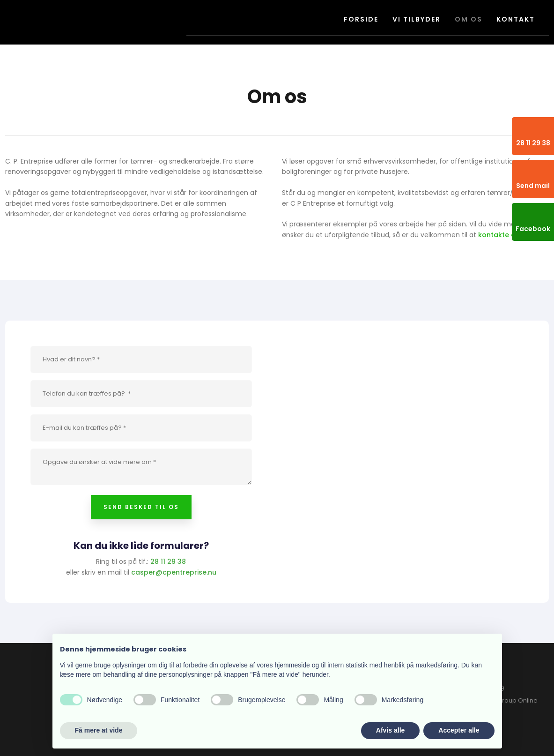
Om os (469, 19)
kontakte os (499, 235)
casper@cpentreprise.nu (174, 572)
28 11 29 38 (168, 561)
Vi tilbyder (417, 19)
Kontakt (516, 19)
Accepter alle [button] (459, 730)
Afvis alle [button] (390, 730)
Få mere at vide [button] (99, 730)
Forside (361, 19)
